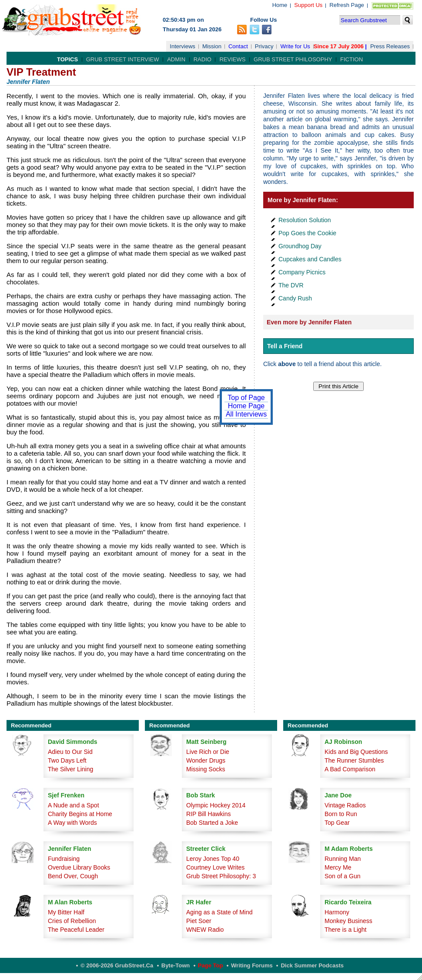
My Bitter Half (66, 912)
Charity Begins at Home (80, 814)
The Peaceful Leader (76, 930)
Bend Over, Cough (73, 876)
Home (280, 5)
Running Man (343, 859)
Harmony (337, 912)
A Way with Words (72, 823)
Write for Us (295, 46)
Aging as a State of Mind (219, 912)
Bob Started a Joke (212, 823)
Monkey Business (348, 921)
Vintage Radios (345, 805)
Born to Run (341, 814)
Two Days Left (67, 760)
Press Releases (390, 46)
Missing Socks (206, 769)
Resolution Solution (305, 220)
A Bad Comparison (350, 769)
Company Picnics (302, 272)
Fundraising (64, 859)
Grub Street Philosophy (293, 59)
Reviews (232, 59)
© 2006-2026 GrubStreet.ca (117, 965)
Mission (212, 46)
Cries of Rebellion (72, 921)
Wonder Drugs (206, 760)
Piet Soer (199, 921)
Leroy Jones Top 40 (213, 859)
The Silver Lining (70, 769)
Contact (238, 46)
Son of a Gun (343, 876)
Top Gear (337, 823)
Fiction (352, 59)
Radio (203, 59)
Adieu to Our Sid (70, 752)
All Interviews (246, 414)
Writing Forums (252, 965)
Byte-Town (176, 965)
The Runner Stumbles (354, 760)
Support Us (308, 5)
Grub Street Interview (123, 59)
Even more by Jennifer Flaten (309, 322)
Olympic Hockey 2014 (216, 805)
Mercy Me (338, 867)
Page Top (211, 965)
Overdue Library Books (79, 867)
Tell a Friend (285, 346)
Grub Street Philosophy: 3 (221, 876)
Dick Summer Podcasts (312, 965)
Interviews (183, 46)
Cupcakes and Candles (310, 259)
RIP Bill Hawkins (208, 814)
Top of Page (246, 398)
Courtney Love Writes (215, 867)
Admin (176, 59)
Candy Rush (295, 298)
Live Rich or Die (208, 752)
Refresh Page (347, 5)
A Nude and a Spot (74, 805)
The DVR (291, 285)
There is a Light (346, 930)
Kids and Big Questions (356, 752)
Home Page (246, 406)
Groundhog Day (300, 246)
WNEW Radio (205, 930)
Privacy (264, 46)
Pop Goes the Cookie (307, 233)
